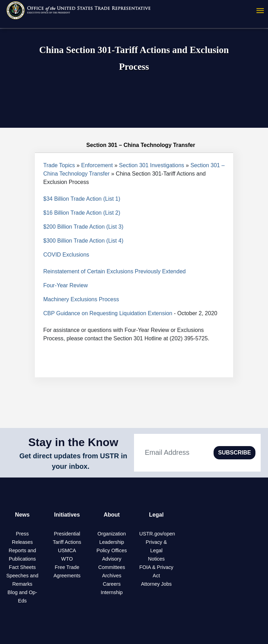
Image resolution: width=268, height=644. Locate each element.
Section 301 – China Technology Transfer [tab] (134, 145)
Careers (111, 584)
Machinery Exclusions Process (81, 299)
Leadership (111, 542)
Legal (156, 515)
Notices (156, 559)
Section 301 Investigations (152, 165)
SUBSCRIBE (234, 453)
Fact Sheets (23, 567)
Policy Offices (112, 550)
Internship (111, 592)
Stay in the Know (73, 442)
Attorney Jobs (156, 584)
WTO (67, 559)
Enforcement (97, 165)
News (22, 515)
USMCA (67, 550)
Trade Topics (59, 165)
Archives (111, 576)
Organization (112, 534)
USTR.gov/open (157, 534)
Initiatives (67, 515)
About (112, 515)
